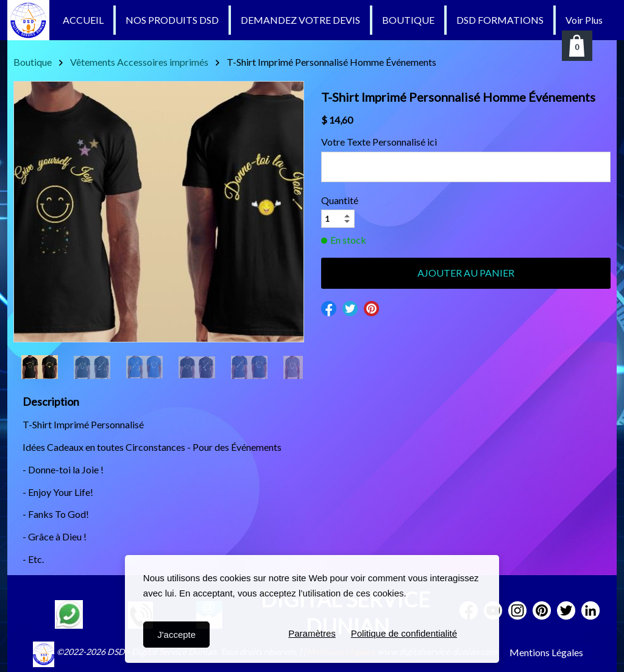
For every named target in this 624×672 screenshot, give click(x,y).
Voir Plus (584, 20)
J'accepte (176, 635)
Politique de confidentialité (404, 635)
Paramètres (312, 635)
